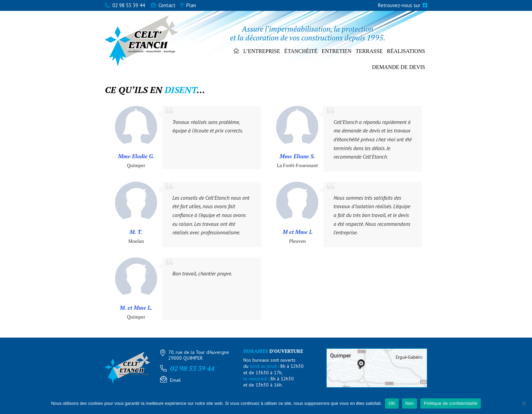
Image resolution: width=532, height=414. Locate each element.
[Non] (524, 403)
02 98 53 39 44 (125, 5)
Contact (163, 5)
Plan (188, 5)
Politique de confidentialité (451, 403)
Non (410, 403)
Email (175, 380)
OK (392, 403)
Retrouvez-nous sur (403, 5)
